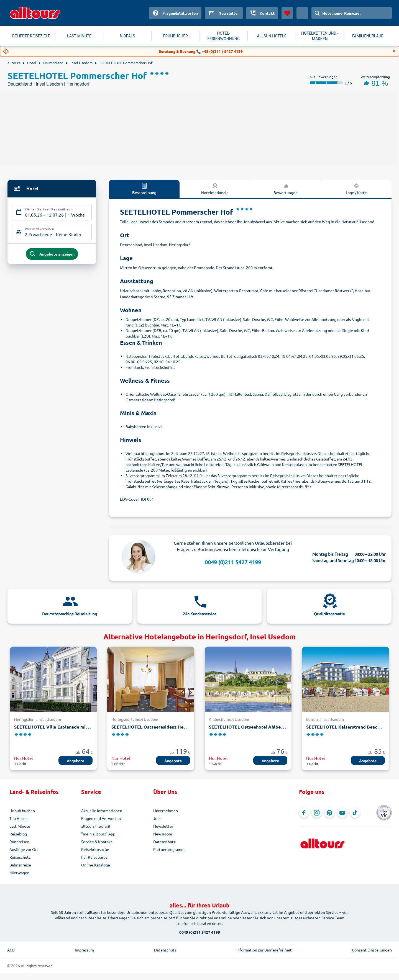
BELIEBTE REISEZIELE (31, 36)
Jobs (157, 818)
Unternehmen (166, 811)
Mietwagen (19, 873)
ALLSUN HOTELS (272, 36)
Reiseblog (18, 834)
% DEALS (127, 36)
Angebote (76, 761)
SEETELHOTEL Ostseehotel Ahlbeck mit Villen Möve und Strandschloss (284, 727)
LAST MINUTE (79, 36)
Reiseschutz (20, 857)
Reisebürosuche (95, 849)
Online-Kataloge (96, 865)
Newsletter (163, 826)
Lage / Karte (356, 189)
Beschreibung (144, 189)
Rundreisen (19, 842)
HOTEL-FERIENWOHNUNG (224, 36)
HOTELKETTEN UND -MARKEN (320, 36)
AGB (11, 950)
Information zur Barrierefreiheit (264, 950)
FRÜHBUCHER (176, 36)
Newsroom (163, 834)
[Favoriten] (287, 13)
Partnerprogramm (169, 849)
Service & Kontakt (97, 842)
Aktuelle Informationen (102, 811)
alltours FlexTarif (96, 826)
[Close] (394, 51)
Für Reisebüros (94, 857)
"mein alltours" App (98, 834)
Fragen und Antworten (101, 818)
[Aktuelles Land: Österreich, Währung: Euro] (302, 13)
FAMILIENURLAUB (368, 36)
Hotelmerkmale (215, 189)
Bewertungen (286, 189)
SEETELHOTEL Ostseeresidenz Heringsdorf (158, 727)
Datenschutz (164, 842)
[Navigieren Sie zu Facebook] (304, 813)
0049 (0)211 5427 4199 (233, 562)
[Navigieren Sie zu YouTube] (342, 813)
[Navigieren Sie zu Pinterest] (329, 813)
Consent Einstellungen (372, 950)
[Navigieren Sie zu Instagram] (317, 813)
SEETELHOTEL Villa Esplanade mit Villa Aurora (64, 727)
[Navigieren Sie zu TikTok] (355, 813)
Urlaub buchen (22, 811)
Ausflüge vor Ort (24, 849)
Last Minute (20, 826)
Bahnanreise (20, 865)
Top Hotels (19, 818)
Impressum (84, 950)
